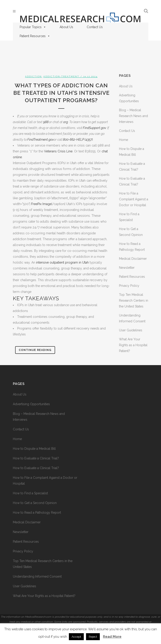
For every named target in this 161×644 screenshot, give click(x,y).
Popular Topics (33, 27)
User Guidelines (131, 330)
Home (124, 140)
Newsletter (127, 268)
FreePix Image (41, 204)
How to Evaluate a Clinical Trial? (36, 458)
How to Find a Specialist (30, 493)
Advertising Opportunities (31, 404)
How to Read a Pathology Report (37, 513)
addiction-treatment (61, 76)
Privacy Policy (129, 286)
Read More (112, 637)
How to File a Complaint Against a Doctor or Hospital (134, 199)
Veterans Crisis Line (58, 151)
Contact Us (95, 27)
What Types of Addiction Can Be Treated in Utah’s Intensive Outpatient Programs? (61, 93)
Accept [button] (76, 637)
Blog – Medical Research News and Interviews (133, 116)
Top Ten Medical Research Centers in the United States (134, 301)
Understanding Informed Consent (37, 576)
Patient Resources (35, 36)
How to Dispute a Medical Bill (34, 449)
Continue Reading (35, 350)
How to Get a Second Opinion (35, 503)
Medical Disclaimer (133, 259)
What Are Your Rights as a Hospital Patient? (133, 345)
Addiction (33, 76)
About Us (66, 27)
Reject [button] (93, 637)
